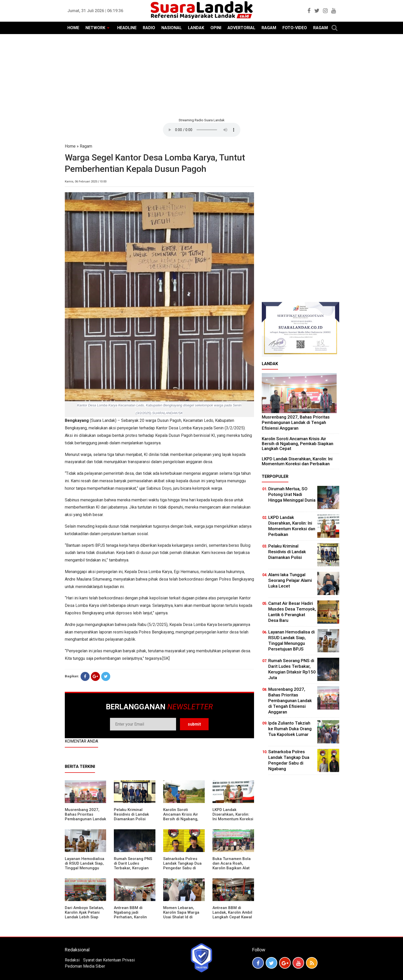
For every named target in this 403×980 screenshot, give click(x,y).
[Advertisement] (202, 75)
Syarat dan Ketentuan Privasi (109, 960)
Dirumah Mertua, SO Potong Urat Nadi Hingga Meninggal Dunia (292, 494)
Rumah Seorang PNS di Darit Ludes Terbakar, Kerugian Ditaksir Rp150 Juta (133, 866)
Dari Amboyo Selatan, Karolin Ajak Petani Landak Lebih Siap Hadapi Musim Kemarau (84, 917)
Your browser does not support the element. (202, 130)
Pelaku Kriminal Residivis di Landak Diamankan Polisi (131, 814)
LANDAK (196, 28)
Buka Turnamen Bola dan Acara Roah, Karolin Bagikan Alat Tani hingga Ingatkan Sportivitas (232, 868)
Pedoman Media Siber (85, 966)
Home (70, 146)
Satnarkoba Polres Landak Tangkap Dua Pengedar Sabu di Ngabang (182, 866)
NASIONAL (172, 28)
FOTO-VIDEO (295, 28)
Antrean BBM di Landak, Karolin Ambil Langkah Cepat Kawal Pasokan (232, 915)
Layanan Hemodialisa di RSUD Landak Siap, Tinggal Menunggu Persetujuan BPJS (85, 866)
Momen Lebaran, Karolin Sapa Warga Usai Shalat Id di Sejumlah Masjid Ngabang (181, 917)
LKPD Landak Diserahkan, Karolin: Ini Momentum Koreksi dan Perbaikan (233, 817)
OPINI (216, 28)
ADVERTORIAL (241, 28)
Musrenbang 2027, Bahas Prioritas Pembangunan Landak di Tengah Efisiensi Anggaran (85, 819)
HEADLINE (127, 28)
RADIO (149, 28)
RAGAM (269, 28)
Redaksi (72, 960)
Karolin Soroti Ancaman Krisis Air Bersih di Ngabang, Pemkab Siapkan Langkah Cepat (181, 819)
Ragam (86, 146)
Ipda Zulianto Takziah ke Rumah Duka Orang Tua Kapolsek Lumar (290, 729)
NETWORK (95, 28)
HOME (73, 28)
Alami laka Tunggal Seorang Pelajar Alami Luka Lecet (290, 580)
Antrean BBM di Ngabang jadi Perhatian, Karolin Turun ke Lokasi (130, 915)
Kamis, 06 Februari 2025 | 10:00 (86, 182)
